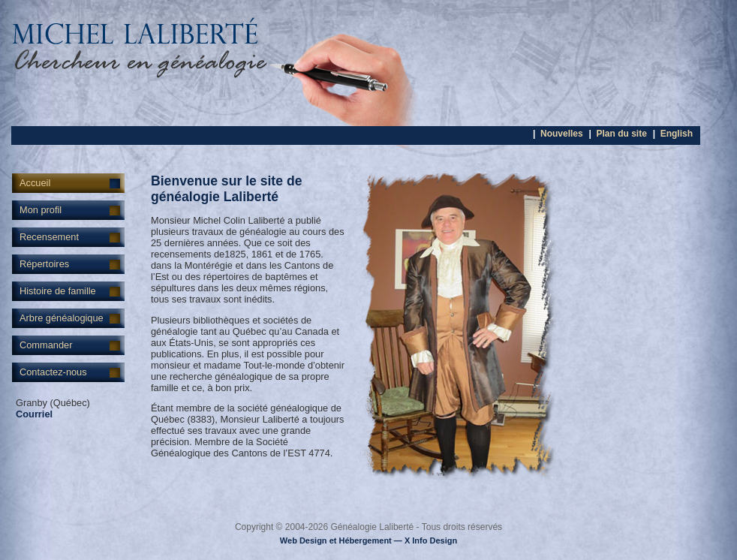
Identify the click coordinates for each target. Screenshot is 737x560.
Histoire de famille (58, 291)
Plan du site (621, 134)
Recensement (49, 237)
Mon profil (41, 210)
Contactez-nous (53, 372)
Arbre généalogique (62, 318)
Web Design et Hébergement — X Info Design (368, 540)
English (677, 134)
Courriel (34, 414)
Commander (46, 345)
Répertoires (44, 264)
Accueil (35, 183)
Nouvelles (562, 134)
